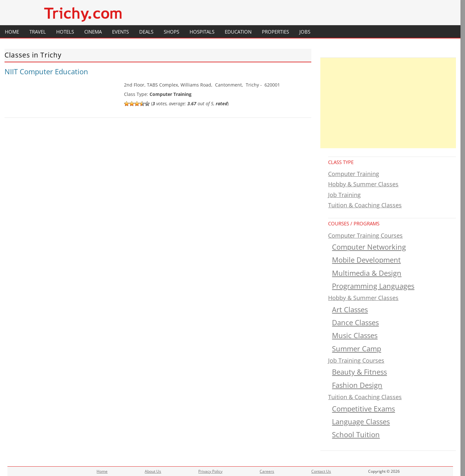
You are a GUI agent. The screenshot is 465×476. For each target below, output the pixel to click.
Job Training (344, 195)
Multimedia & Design (367, 273)
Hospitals (202, 32)
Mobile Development (366, 260)
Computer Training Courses (365, 235)
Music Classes (355, 335)
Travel (38, 32)
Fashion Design (357, 385)
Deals (146, 32)
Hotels (65, 32)
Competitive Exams (363, 409)
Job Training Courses (356, 360)
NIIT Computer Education (46, 71)
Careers (267, 471)
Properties (275, 32)
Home (12, 32)
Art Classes (350, 310)
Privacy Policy (210, 471)
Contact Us (321, 471)
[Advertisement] (388, 103)
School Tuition (356, 435)
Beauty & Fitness (359, 372)
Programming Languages (373, 286)
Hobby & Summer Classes (363, 184)
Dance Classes (355, 322)
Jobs (305, 32)
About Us (153, 471)
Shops (171, 32)
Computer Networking (369, 247)
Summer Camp (356, 349)
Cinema (93, 32)
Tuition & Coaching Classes (365, 205)
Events (120, 32)
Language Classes (361, 422)
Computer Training (354, 174)
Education (238, 32)
